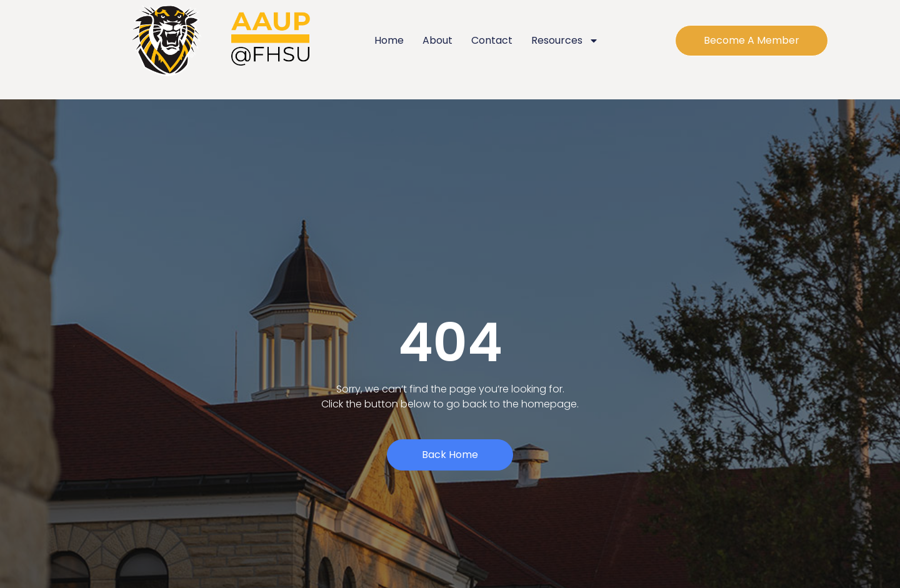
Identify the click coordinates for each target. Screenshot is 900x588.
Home (389, 40)
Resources (565, 41)
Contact (492, 40)
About (437, 40)
